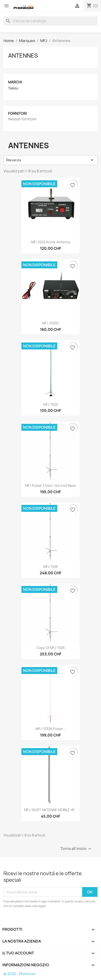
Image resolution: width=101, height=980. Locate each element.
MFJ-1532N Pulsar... (51, 729)
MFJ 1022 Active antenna (51, 242)
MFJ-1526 (51, 567)
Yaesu (13, 88)
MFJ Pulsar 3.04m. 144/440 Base (50, 485)
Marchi (15, 82)
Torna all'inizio (76, 849)
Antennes (23, 56)
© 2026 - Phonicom (20, 974)
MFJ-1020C (51, 323)
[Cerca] (50, 21)
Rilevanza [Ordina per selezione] (50, 160)
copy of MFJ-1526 (50, 648)
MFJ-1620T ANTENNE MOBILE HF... (50, 810)
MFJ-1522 (50, 404)
